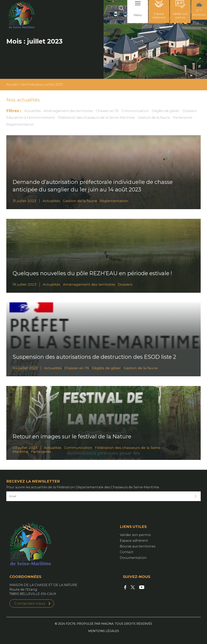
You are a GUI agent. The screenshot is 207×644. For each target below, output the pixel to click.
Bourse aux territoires (138, 546)
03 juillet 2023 (25, 448)
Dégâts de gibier (166, 111)
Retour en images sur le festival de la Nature (72, 437)
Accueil (12, 84)
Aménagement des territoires (68, 111)
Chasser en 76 (107, 111)
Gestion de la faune (154, 118)
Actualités (32, 111)
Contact (126, 552)
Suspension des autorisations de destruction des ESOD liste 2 (94, 357)
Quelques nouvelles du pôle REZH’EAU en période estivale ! (92, 273)
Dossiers (190, 111)
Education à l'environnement (31, 118)
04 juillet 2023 (25, 368)
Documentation (133, 558)
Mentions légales (104, 631)
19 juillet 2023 (24, 284)
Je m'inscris (196, 496)
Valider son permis (135, 535)
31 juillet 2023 (24, 201)
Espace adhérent (134, 541)
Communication (135, 111)
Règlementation (20, 124)
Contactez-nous (30, 603)
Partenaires (183, 118)
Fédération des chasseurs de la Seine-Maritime (96, 118)
